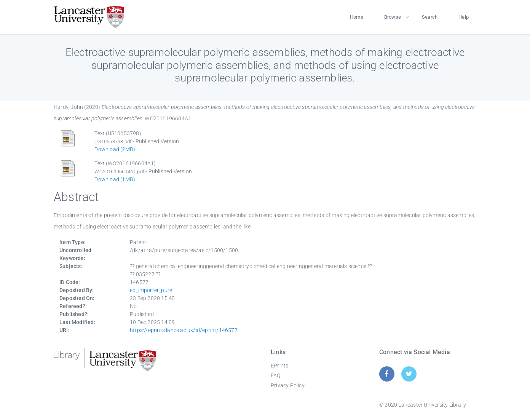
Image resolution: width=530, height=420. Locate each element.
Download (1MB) (115, 179)
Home (357, 17)
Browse (393, 17)
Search (430, 17)
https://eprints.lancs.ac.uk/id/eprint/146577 (184, 330)
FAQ (276, 375)
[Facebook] (387, 374)
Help (464, 17)
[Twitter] (409, 374)
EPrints (279, 366)
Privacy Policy (288, 385)
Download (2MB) (115, 149)
